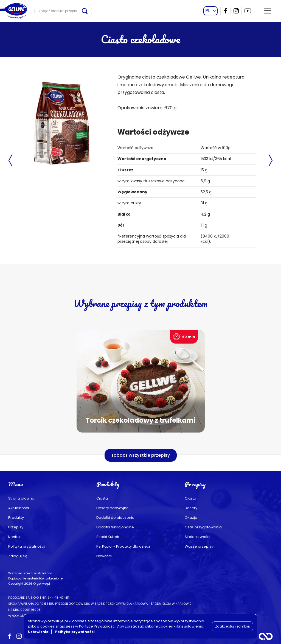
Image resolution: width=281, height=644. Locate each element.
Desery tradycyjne (113, 508)
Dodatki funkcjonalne (115, 527)
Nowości (104, 556)
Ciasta (102, 498)
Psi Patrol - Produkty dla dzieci (123, 546)
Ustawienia (38, 632)
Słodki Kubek (108, 537)
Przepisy (16, 527)
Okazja (191, 518)
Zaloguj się (18, 556)
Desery (191, 508)
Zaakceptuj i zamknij (232, 626)
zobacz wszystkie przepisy (141, 455)
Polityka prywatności (26, 546)
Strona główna (21, 498)
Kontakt (15, 537)
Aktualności (19, 508)
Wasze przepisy (199, 546)
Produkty (16, 518)
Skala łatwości (197, 537)
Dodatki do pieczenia (115, 518)
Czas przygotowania (203, 527)
